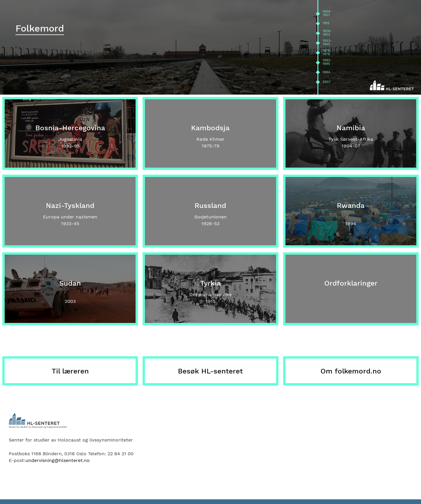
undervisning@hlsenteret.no (58, 460)
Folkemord (40, 28)
